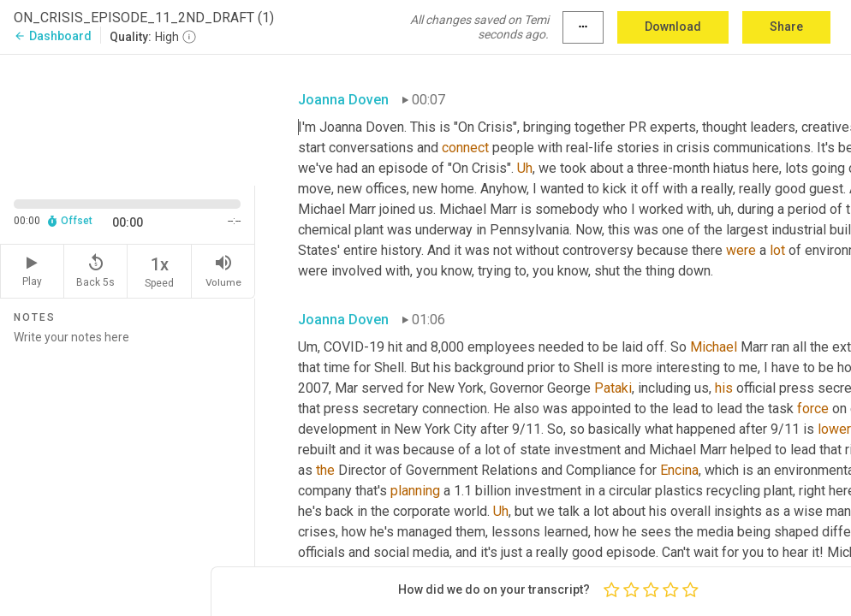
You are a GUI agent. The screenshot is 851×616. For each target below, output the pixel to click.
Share (786, 27)
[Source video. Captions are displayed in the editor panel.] (128, 118)
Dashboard (53, 36)
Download (673, 27)
